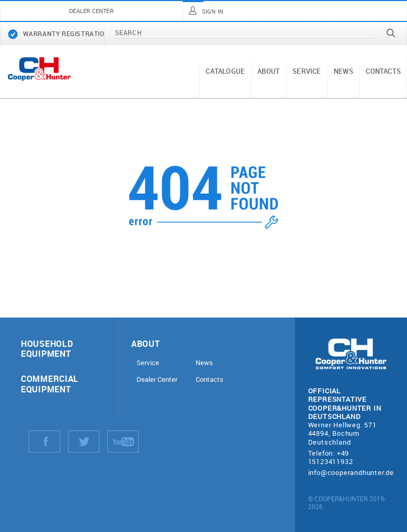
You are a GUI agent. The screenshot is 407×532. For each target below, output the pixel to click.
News (344, 71)
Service (307, 71)
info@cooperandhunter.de (351, 472)
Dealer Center (157, 380)
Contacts (383, 71)
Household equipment (47, 348)
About (269, 71)
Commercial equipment (50, 383)
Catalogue (225, 71)
